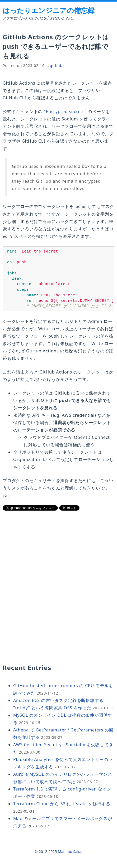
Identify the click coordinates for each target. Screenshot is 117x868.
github (56, 66)
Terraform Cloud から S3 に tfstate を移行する (62, 805)
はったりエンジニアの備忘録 (49, 10)
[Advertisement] (59, 555)
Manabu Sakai (70, 853)
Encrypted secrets (65, 111)
